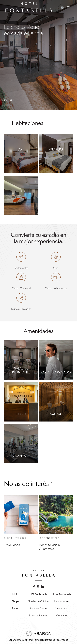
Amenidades (62, 608)
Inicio (15, 594)
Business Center (38, 608)
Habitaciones (62, 601)
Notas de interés (26, 493)
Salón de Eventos (38, 615)
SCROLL (8, 100)
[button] (68, 7)
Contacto (62, 615)
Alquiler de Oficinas (38, 601)
